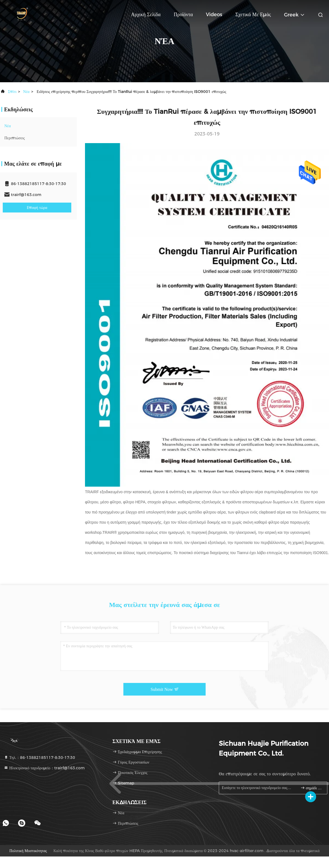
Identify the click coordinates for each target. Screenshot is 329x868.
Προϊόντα (183, 15)
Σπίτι (12, 92)
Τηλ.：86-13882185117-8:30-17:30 (39, 758)
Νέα (26, 92)
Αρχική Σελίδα (146, 15)
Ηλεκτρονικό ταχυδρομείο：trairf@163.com (44, 768)
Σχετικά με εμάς (253, 15)
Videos (214, 15)
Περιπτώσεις (15, 138)
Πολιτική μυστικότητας (28, 851)
